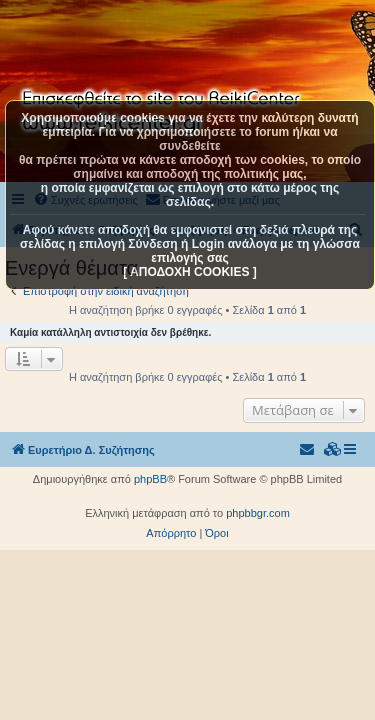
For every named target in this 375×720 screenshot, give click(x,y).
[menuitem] (333, 450)
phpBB (150, 479)
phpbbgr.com (258, 513)
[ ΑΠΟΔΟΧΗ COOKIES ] (190, 272)
